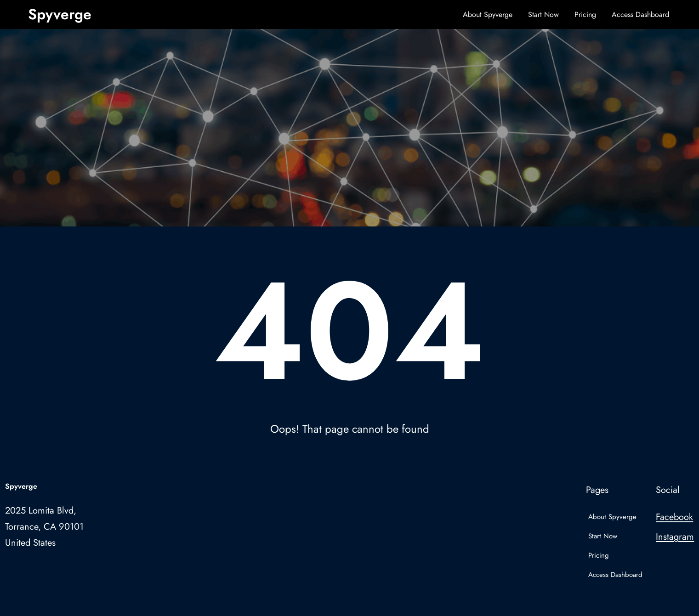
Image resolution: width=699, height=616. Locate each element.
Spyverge (60, 14)
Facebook (674, 517)
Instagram (675, 537)
